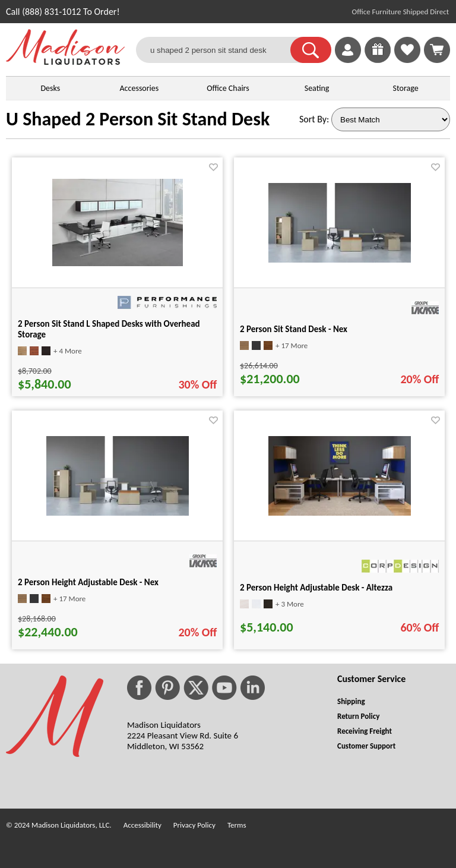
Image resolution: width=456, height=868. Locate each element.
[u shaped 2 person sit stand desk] (221, 50)
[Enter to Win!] (378, 60)
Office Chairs (228, 88)
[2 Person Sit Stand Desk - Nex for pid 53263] (340, 259)
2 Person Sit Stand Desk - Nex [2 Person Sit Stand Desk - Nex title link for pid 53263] (294, 329)
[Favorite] (213, 167)
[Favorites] (407, 60)
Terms (237, 825)
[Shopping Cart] (437, 50)
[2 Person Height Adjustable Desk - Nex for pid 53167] (118, 512)
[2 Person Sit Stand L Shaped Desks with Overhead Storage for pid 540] (118, 263)
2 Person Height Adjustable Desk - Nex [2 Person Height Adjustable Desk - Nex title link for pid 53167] (88, 582)
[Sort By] (391, 119)
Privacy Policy (194, 825)
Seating (317, 88)
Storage (406, 88)
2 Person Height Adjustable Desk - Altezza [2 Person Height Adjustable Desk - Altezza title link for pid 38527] (316, 588)
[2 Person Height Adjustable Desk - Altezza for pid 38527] (340, 512)
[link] (437, 50)
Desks (50, 88)
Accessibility (142, 825)
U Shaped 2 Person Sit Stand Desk (138, 119)
